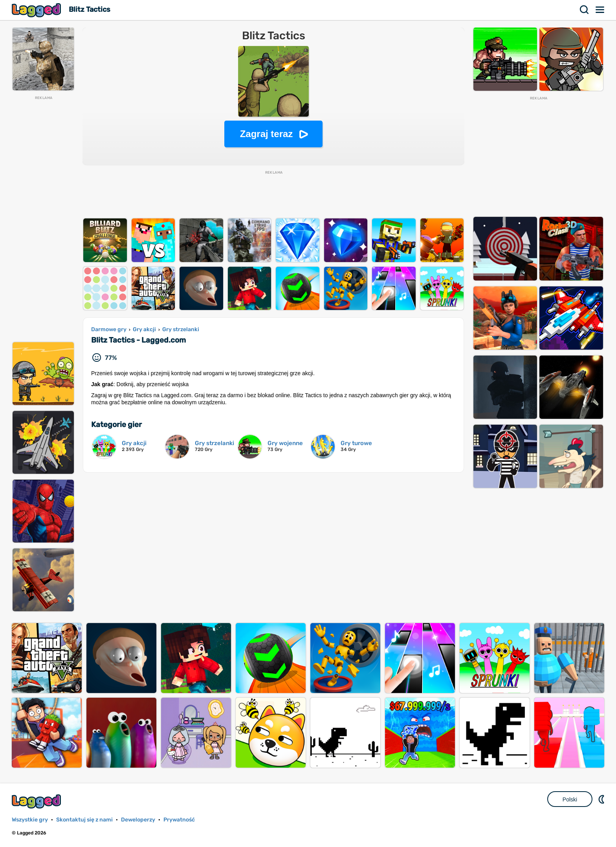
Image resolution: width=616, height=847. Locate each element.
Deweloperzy (138, 820)
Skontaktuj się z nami (84, 820)
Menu (600, 10)
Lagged (37, 10)
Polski (570, 799)
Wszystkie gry (30, 820)
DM (602, 799)
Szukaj (585, 10)
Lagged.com (37, 801)
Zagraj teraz (267, 134)
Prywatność (179, 820)
